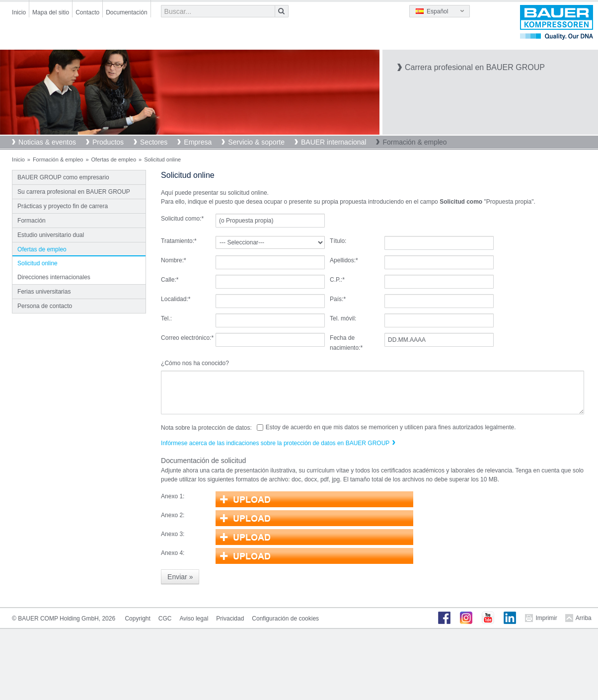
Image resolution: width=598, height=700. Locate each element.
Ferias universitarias (44, 292)
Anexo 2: (173, 515)
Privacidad (230, 619)
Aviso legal (194, 619)
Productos (108, 142)
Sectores (154, 142)
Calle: (170, 280)
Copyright (137, 619)
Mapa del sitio (51, 12)
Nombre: (174, 260)
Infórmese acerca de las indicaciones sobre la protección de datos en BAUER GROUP (275, 443)
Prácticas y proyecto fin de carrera (63, 206)
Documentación (126, 12)
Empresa (198, 142)
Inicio (19, 12)
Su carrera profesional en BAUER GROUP (74, 192)
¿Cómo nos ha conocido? (195, 363)
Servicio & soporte (256, 142)
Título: (338, 241)
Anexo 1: (173, 496)
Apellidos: (344, 260)
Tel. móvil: (343, 318)
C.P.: (337, 280)
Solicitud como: (182, 219)
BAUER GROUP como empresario (63, 177)
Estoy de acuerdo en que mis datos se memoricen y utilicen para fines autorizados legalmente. (391, 427)
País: (338, 299)
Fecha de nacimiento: (346, 343)
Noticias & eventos (47, 142)
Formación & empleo (414, 142)
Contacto (87, 12)
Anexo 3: (173, 534)
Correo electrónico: (187, 338)
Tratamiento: (179, 241)
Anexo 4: (173, 553)
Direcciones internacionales (54, 277)
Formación (32, 221)
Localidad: (176, 299)
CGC (165, 619)
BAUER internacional (334, 142)
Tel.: (166, 318)
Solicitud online (37, 263)
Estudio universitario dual (51, 235)
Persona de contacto (45, 306)
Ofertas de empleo (114, 159)
